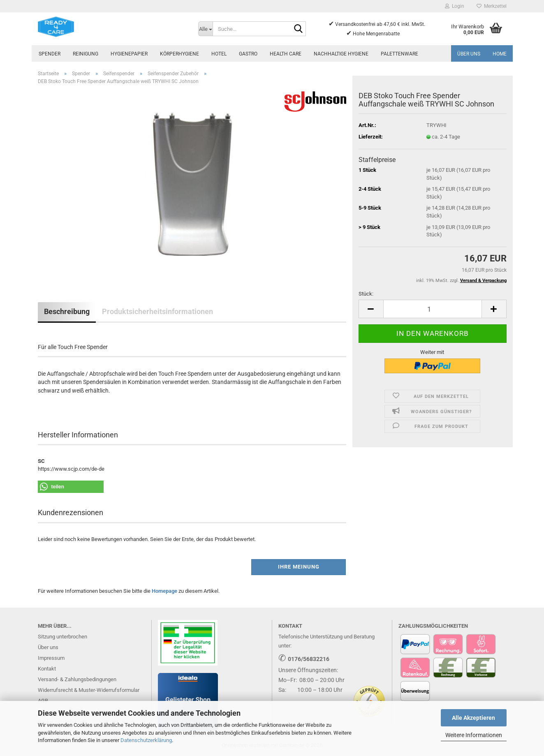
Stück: (366, 294)
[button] (371, 309)
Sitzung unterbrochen (63, 637)
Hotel (219, 54)
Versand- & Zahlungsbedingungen (77, 679)
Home (500, 54)
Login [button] (455, 6)
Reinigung (86, 54)
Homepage (164, 591)
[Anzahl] (433, 309)
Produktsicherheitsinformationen (157, 311)
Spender (50, 54)
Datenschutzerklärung (146, 740)
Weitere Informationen (474, 735)
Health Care (286, 54)
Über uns (469, 54)
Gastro (248, 54)
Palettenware (399, 54)
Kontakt (47, 669)
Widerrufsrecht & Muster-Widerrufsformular (89, 690)
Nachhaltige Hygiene (341, 54)
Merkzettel (492, 6)
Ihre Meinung (299, 567)
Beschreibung (67, 311)
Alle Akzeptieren (473, 718)
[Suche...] (206, 29)
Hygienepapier (129, 54)
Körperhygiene (179, 54)
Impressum (51, 658)
